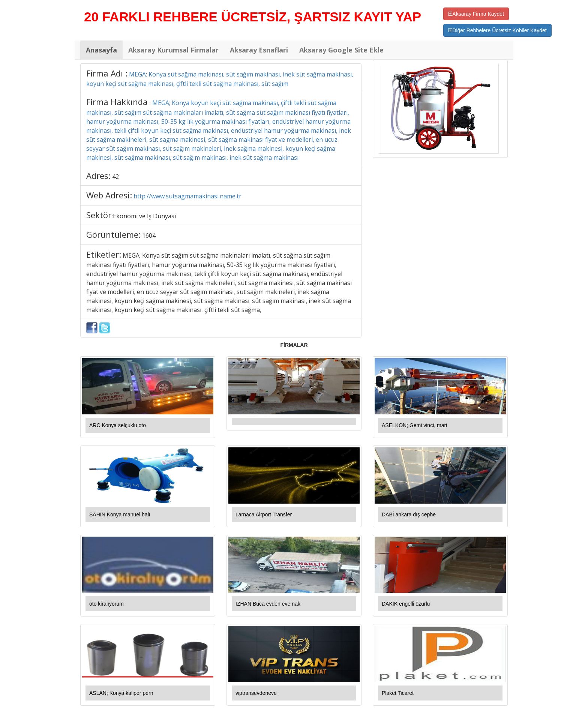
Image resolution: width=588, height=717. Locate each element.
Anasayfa (101, 50)
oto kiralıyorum (106, 604)
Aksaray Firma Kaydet (476, 14)
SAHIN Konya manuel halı (120, 514)
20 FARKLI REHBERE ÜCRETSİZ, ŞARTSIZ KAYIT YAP (253, 17)
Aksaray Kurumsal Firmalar (173, 50)
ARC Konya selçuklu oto (118, 425)
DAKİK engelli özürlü (406, 604)
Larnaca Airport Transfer (264, 514)
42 (115, 177)
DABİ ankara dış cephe (409, 514)
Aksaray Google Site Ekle (341, 50)
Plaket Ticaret (398, 693)
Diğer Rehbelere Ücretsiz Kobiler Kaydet (497, 30)
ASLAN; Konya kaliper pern (121, 693)
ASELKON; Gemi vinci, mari (414, 425)
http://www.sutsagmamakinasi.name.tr (187, 196)
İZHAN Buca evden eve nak (268, 604)
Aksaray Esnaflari (259, 50)
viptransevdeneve (256, 693)
